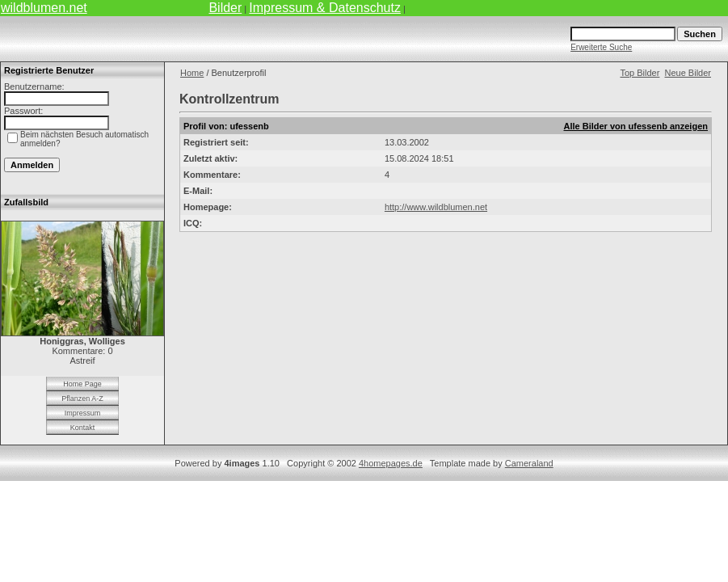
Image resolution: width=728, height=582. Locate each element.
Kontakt (83, 428)
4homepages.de (391, 463)
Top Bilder (640, 73)
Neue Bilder (688, 73)
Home (192, 73)
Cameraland (529, 463)
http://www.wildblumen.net (436, 207)
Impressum (83, 413)
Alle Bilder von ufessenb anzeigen (636, 126)
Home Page (82, 384)
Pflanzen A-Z (82, 399)
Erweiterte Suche (601, 47)
